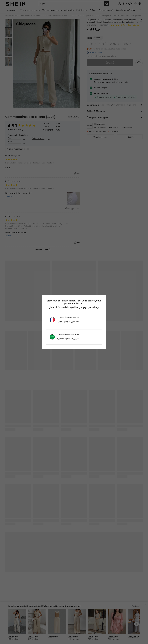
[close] (104, 297)
